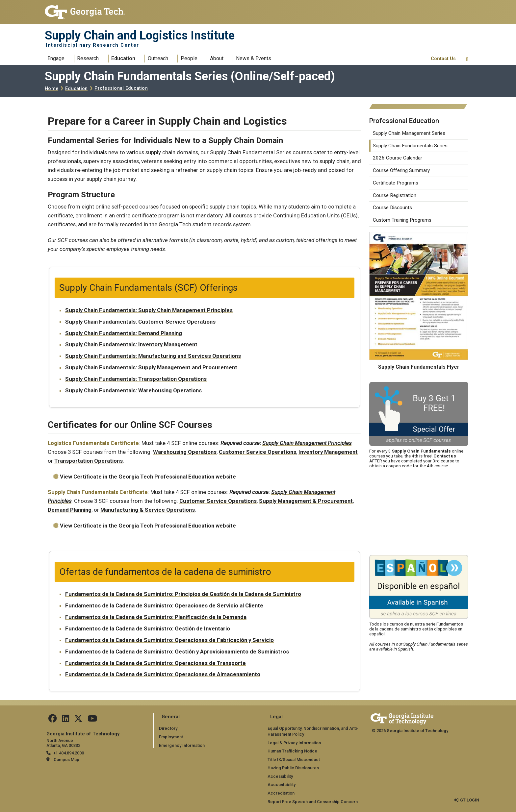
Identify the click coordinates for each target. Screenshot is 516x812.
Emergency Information (182, 745)
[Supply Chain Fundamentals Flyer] (419, 236)
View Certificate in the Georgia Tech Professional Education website (148, 477)
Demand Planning (70, 510)
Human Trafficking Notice (292, 751)
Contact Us (443, 59)
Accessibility (280, 776)
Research (88, 58)
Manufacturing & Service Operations (148, 510)
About (217, 58)
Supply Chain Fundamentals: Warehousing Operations (133, 390)
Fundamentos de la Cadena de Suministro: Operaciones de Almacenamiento (163, 674)
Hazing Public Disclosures (293, 768)
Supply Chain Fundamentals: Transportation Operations (136, 379)
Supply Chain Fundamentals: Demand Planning (124, 333)
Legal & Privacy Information (294, 743)
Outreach (158, 58)
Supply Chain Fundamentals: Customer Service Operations (140, 322)
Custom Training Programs (402, 220)
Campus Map (66, 760)
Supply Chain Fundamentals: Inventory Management (131, 344)
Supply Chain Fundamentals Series (410, 146)
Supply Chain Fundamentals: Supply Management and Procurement (151, 367)
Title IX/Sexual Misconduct (294, 760)
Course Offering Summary (401, 170)
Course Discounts (392, 208)
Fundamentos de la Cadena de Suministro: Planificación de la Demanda (156, 617)
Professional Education (121, 88)
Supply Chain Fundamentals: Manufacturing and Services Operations (153, 356)
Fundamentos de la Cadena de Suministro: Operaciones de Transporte (155, 663)
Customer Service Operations (258, 452)
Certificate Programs (396, 183)
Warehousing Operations (185, 452)
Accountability (282, 785)
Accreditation (281, 793)
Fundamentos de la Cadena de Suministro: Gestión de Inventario (148, 628)
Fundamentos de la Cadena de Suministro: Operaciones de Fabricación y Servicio (169, 640)
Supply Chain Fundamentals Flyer (419, 367)
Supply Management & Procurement (306, 501)
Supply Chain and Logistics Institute (140, 36)
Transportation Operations (89, 461)
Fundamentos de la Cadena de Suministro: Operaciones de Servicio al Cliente (164, 605)
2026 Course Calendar (398, 158)
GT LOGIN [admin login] (470, 800)
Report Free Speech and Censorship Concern (313, 802)
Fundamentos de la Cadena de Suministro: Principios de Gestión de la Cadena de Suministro (183, 594)
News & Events (254, 58)
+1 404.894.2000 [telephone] (69, 753)
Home (52, 89)
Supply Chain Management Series (409, 133)
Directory (168, 728)
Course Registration (395, 195)
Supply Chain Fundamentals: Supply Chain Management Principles (149, 310)
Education (123, 58)
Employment (171, 737)
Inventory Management (328, 452)
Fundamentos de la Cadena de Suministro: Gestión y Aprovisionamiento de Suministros (177, 652)
